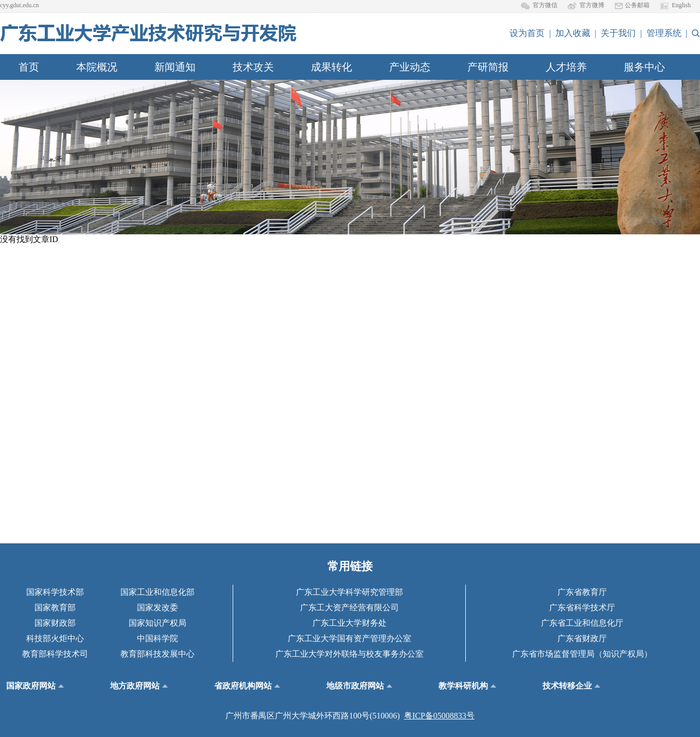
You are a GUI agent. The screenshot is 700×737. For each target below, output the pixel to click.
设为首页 (527, 33)
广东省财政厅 (582, 638)
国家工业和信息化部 (157, 592)
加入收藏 (573, 33)
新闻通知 (175, 67)
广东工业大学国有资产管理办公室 (349, 638)
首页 (29, 67)
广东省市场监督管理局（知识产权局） (582, 654)
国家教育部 (55, 607)
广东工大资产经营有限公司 (349, 607)
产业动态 (410, 67)
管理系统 (664, 33)
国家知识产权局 (157, 623)
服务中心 (644, 67)
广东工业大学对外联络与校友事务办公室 (349, 654)
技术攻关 (253, 67)
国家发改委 (157, 607)
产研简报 (488, 67)
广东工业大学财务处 (349, 623)
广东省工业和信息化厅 (582, 623)
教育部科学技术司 (55, 654)
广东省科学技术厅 (582, 607)
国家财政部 (55, 623)
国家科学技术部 (55, 592)
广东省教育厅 (582, 592)
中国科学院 (157, 638)
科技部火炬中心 (55, 638)
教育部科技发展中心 (157, 654)
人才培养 (566, 67)
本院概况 (97, 67)
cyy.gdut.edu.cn (20, 5)
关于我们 (618, 33)
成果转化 (331, 67)
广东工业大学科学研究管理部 (349, 592)
